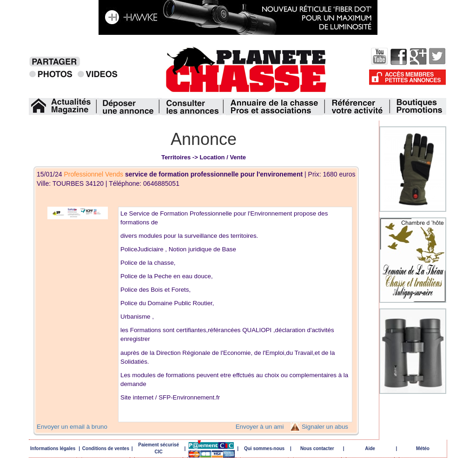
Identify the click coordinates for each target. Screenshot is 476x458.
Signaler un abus (325, 427)
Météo (423, 448)
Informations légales (53, 448)
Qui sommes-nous (264, 448)
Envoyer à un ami (260, 427)
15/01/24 (171, 174)
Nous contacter (317, 448)
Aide (370, 448)
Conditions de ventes (106, 448)
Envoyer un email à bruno (72, 427)
